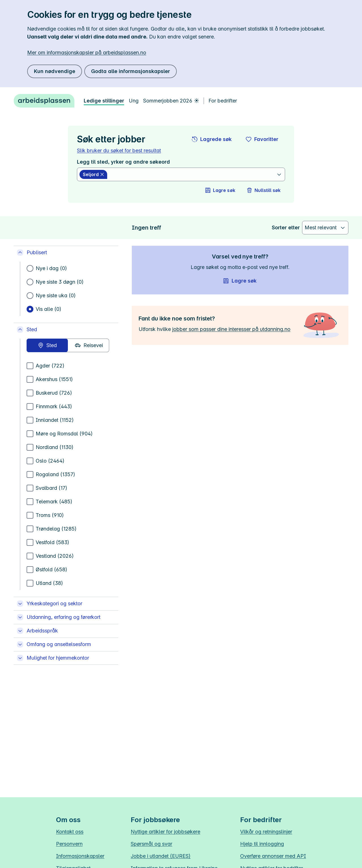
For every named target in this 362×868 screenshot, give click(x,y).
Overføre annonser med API (273, 856)
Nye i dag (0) (51, 268)
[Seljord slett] (93, 174)
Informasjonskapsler (80, 856)
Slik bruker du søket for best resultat (119, 150)
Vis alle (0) (49, 309)
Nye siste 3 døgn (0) (60, 282)
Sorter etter (286, 227)
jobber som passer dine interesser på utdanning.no (231, 329)
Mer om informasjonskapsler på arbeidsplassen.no (87, 53)
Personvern (69, 844)
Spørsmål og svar (151, 844)
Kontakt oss (70, 832)
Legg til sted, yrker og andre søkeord (123, 162)
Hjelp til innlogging (262, 844)
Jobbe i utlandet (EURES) (161, 856)
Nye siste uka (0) (56, 295)
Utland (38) (49, 583)
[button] (212, 139)
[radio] (47, 345)
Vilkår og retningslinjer (266, 832)
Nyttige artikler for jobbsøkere (165, 832)
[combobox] (193, 174)
